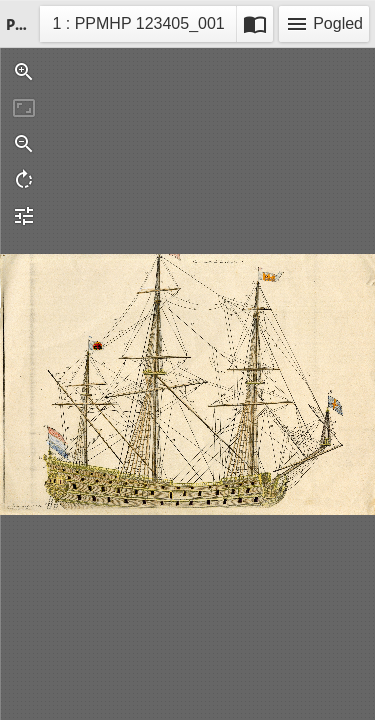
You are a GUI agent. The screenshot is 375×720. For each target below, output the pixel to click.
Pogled (324, 24)
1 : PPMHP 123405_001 (137, 26)
